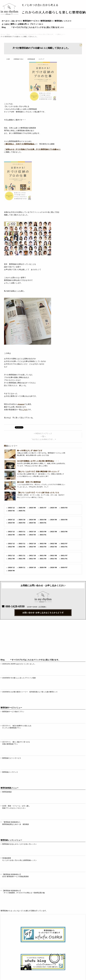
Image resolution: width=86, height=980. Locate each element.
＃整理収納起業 (31, 59)
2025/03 (64, 508)
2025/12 (11, 508)
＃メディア (41, 59)
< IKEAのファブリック (43, 433)
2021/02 (54, 559)
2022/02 (54, 547)
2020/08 (54, 568)
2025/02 (11, 511)
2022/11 (22, 544)
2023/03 (32, 535)
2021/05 (22, 559)
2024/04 (11, 523)
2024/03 (22, 523)
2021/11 (22, 556)
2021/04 (32, 559)
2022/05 (22, 547)
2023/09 (43, 532)
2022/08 (54, 544)
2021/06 (11, 559)
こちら (25, 410)
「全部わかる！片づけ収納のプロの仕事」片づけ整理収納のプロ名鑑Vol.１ (32, 149)
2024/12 (11, 520)
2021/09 (43, 556)
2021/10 (32, 556)
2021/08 (54, 556)
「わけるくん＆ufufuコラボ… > (43, 439)
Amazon (21, 404)
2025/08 (32, 508)
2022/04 (32, 547)
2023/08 (54, 532)
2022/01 (64, 547)
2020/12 (11, 568)
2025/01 (22, 511)
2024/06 (54, 520)
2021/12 (11, 556)
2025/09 (22, 508)
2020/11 (22, 568)
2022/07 (64, 544)
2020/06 (11, 571)
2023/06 (64, 532)
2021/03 (43, 559)
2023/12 (11, 532)
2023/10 (32, 532)
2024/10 (22, 520)
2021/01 (64, 559)
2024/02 (32, 523)
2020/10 (32, 568)
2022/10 (32, 544)
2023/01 (43, 535)
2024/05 (64, 520)
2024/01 (43, 523)
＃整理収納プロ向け (18, 59)
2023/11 (22, 532)
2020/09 (43, 568)
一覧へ (43, 436)
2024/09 (32, 520)
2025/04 (54, 508)
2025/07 (43, 508)
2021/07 (64, 556)
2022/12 (11, 544)
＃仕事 (8, 59)
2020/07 (64, 568)
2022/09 (43, 544)
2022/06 (11, 547)
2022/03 (43, 547)
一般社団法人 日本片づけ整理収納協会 (19, 144)
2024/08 (43, 520)
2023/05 (11, 535)
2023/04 (22, 535)
